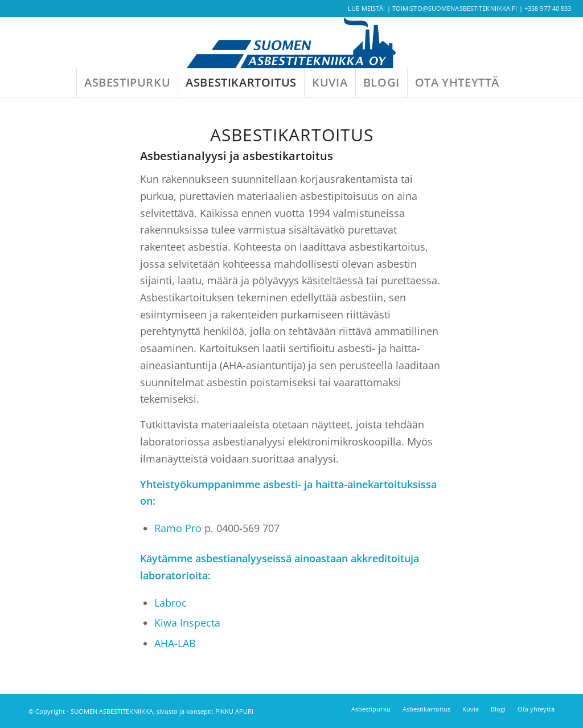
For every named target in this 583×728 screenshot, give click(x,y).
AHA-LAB (175, 643)
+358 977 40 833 (548, 8)
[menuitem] (127, 83)
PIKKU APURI (234, 711)
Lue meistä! (366, 8)
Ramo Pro (178, 528)
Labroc (171, 603)
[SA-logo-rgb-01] (291, 43)
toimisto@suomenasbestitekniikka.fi (455, 8)
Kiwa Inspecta (187, 623)
